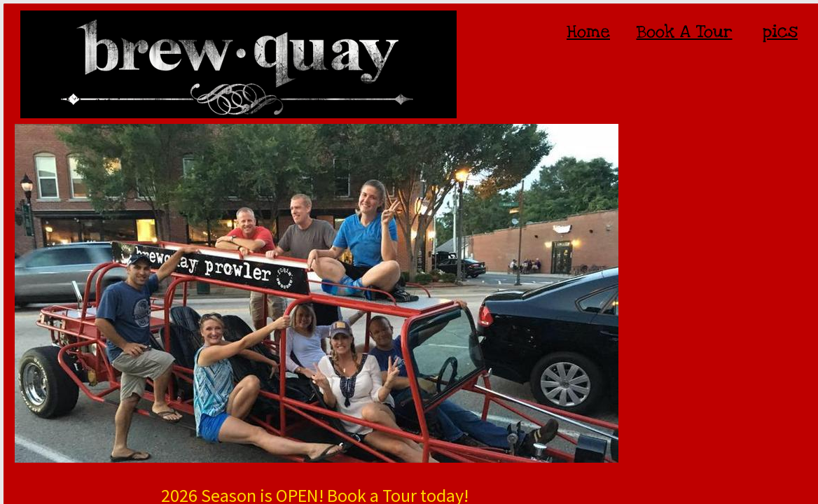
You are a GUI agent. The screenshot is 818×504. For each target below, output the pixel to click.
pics (780, 31)
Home (588, 31)
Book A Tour (685, 31)
